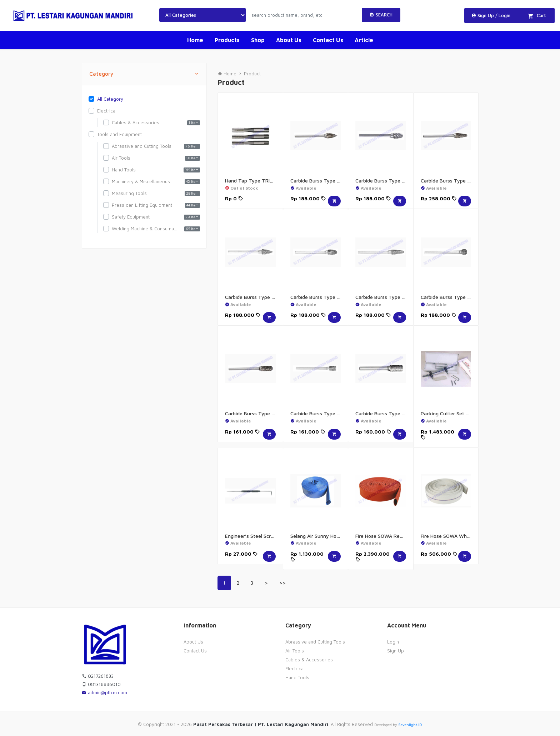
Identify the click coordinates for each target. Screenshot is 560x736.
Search (381, 15)
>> (282, 583)
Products (227, 40)
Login (393, 642)
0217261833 (98, 676)
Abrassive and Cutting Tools (315, 642)
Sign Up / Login (491, 15)
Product (252, 74)
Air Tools (295, 651)
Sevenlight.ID (410, 725)
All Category (110, 99)
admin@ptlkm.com (104, 692)
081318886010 (101, 684)
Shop (258, 40)
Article (364, 40)
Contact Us (328, 40)
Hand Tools (297, 677)
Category (144, 74)
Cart (537, 16)
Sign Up (396, 651)
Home (195, 40)
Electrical (295, 669)
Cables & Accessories (309, 660)
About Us (289, 40)
